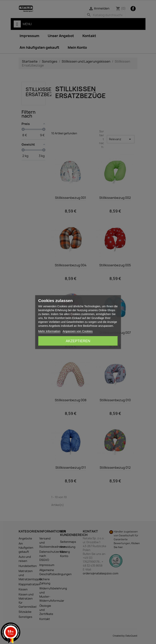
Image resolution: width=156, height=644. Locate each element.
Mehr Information (49, 331)
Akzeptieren (78, 341)
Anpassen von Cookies (78, 331)
